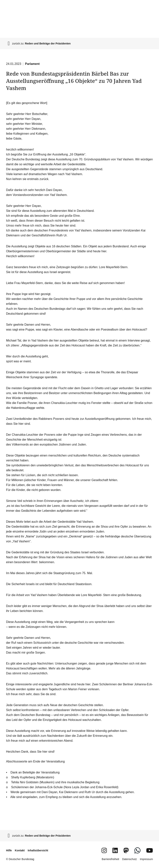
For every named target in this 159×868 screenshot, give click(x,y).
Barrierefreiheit (110, 859)
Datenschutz (130, 859)
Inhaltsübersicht (38, 850)
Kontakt (20, 850)
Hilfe (9, 850)
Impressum (146, 859)
